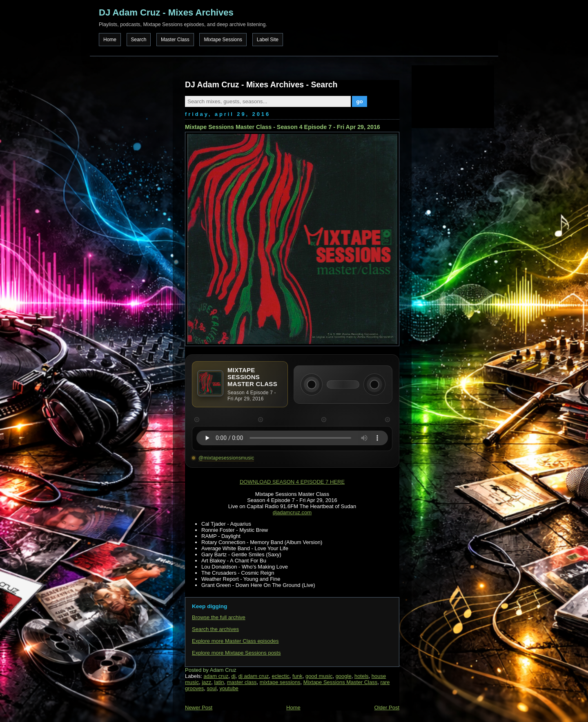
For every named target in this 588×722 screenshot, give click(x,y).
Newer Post (199, 708)
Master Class (175, 40)
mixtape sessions (280, 682)
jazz (206, 682)
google (344, 676)
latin (219, 682)
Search (139, 40)
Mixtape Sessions (223, 40)
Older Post (387, 708)
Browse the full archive (219, 617)
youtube (229, 688)
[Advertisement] (452, 96)
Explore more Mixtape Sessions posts (236, 653)
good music (319, 676)
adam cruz (216, 676)
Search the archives (215, 629)
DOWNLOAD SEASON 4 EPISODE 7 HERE (292, 482)
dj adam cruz (254, 676)
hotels (362, 676)
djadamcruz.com (292, 512)
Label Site (268, 40)
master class (242, 682)
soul (212, 688)
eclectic (281, 676)
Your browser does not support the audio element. (292, 438)
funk (297, 676)
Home (110, 40)
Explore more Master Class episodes (235, 641)
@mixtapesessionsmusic (226, 458)
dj (233, 676)
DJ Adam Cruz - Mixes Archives (166, 12)
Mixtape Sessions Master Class (340, 682)
